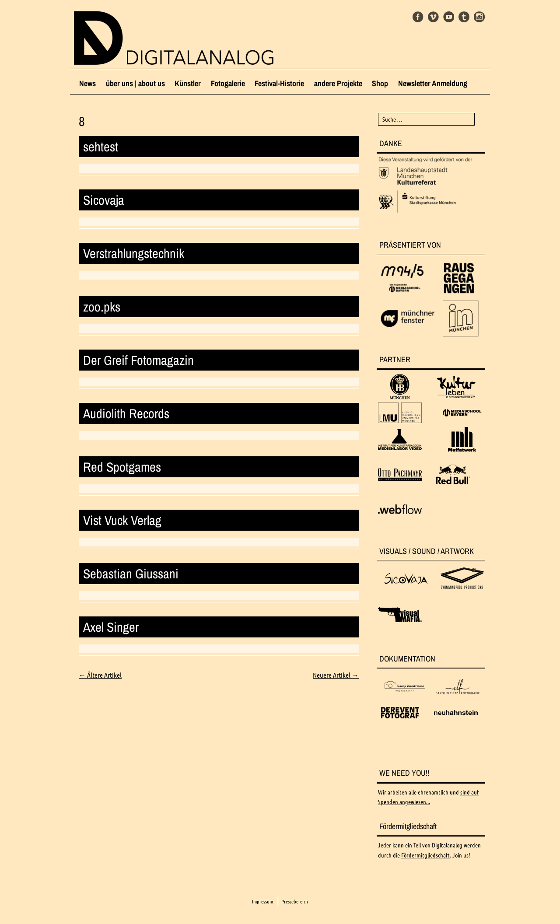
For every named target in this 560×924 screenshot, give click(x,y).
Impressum (262, 901)
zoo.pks (102, 307)
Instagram (479, 17)
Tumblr (464, 17)
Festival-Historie (279, 83)
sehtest (101, 147)
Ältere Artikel (100, 675)
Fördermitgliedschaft (425, 855)
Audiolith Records (126, 413)
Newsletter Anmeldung (433, 83)
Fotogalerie (228, 83)
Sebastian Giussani (131, 574)
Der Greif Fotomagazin (138, 360)
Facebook (418, 17)
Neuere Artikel (336, 675)
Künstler (188, 83)
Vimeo (433, 17)
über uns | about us (135, 83)
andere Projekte (338, 83)
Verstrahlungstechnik (134, 253)
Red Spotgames (122, 467)
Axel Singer (111, 627)
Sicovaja (104, 200)
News (87, 83)
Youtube (449, 17)
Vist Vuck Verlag (122, 520)
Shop (380, 83)
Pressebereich (295, 901)
